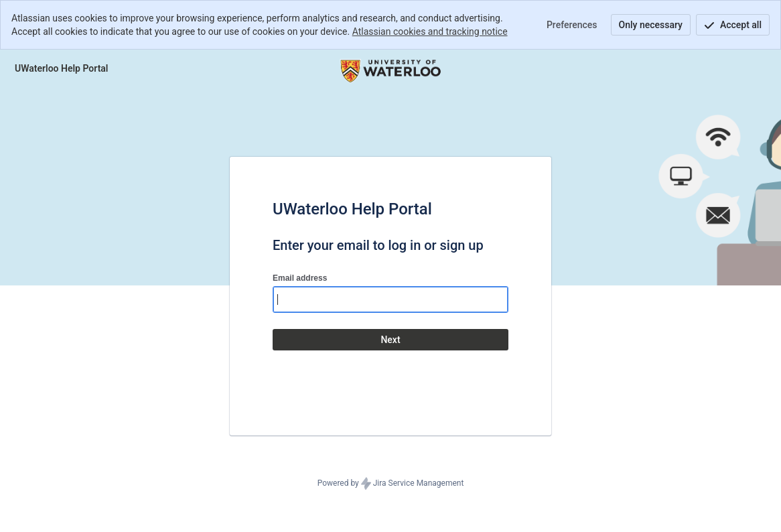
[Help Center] (62, 68)
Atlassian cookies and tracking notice (430, 31)
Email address (300, 278)
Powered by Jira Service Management (391, 484)
